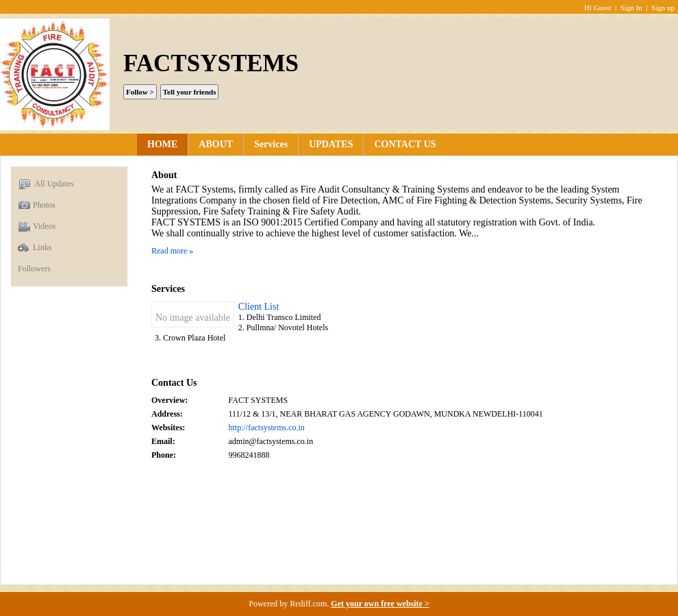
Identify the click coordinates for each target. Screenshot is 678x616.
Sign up (663, 8)
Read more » (172, 251)
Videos (37, 227)
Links (35, 248)
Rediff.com (308, 604)
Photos (37, 206)
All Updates (46, 184)
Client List (259, 307)
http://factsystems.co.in (267, 428)
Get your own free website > (380, 604)
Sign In (631, 8)
